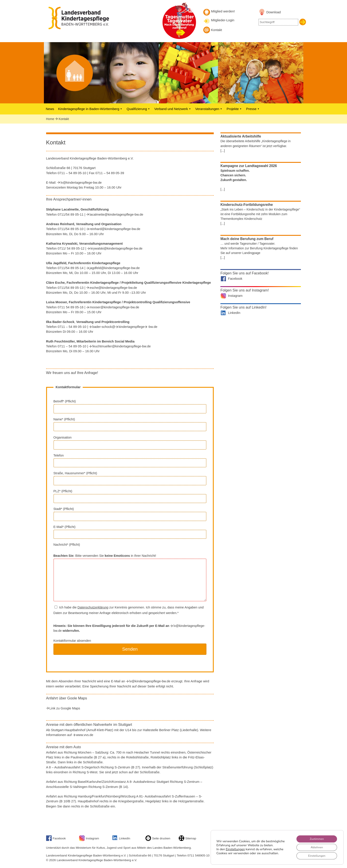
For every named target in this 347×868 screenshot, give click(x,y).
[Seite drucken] (149, 840)
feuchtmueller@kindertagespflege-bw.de (121, 346)
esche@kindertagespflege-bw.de (113, 288)
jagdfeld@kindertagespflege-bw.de (115, 268)
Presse (253, 109)
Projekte (234, 109)
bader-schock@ (104, 327)
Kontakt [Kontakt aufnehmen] (217, 30)
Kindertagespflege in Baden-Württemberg (90, 109)
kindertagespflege (131, 327)
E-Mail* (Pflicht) (130, 532)
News (50, 109)
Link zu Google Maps (65, 708)
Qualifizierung (138, 109)
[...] (223, 151)
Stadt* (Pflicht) (130, 514)
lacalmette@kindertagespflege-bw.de (116, 215)
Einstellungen (235, 848)
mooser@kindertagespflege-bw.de (114, 307)
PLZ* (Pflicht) (130, 496)
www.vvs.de (85, 735)
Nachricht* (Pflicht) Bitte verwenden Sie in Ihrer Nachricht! (130, 572)
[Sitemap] (182, 840)
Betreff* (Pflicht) (130, 406)
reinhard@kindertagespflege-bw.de (115, 229)
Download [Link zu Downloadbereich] (273, 12)
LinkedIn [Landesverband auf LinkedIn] (234, 313)
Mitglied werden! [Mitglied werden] (223, 11)
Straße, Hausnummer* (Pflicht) (130, 478)
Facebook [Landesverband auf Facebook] (235, 279)
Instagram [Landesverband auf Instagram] (235, 296)
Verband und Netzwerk (173, 109)
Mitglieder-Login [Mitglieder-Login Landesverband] (223, 20)
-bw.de (152, 327)
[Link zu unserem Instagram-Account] (82, 840)
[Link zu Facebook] (49, 840)
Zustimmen (315, 837)
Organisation (130, 443)
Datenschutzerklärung (93, 607)
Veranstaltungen (209, 109)
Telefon (130, 461)
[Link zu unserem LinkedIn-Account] (116, 839)
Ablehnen (315, 846)
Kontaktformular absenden (130, 649)
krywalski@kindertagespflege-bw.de (117, 248)
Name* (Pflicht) (130, 424)
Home (50, 119)
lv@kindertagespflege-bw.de (81, 183)
